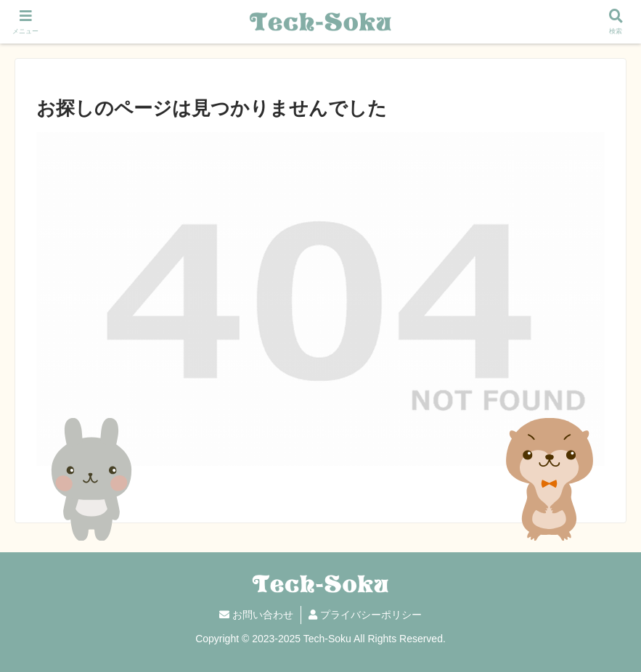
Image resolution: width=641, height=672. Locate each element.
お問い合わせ (256, 615)
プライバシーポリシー (365, 615)
